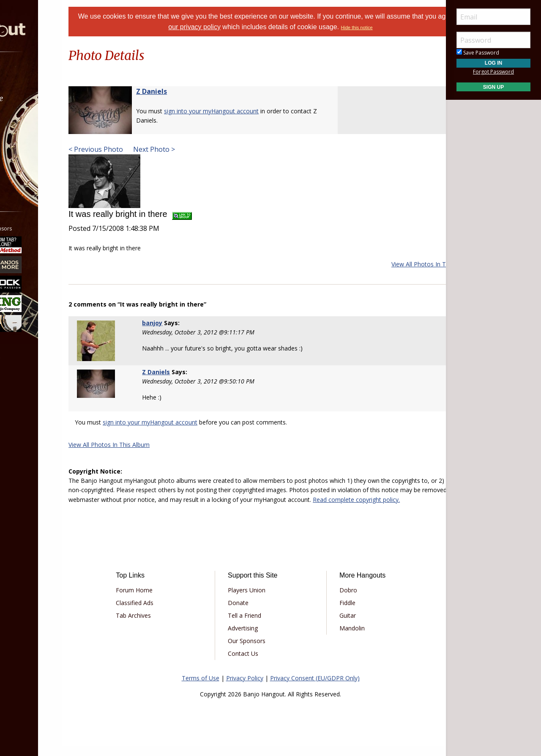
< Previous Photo (129, 149)
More (27, 166)
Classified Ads (162, 612)
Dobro (339, 599)
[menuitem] (48, 76)
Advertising (252, 637)
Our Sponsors (256, 650)
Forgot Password (493, 72)
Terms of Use (201, 687)
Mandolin (343, 637)
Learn (28, 121)
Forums (31, 76)
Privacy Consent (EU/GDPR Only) (315, 687)
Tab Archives (161, 625)
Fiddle (338, 612)
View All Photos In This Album (399, 264)
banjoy (174, 323)
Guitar (338, 625)
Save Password (478, 53)
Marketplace (39, 98)
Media (29, 143)
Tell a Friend (254, 625)
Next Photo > (186, 149)
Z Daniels (184, 91)
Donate (247, 612)
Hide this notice (396, 27)
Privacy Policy (245, 687)
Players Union (256, 599)
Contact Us (252, 663)
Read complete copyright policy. (218, 509)
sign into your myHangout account (244, 111)
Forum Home (162, 599)
